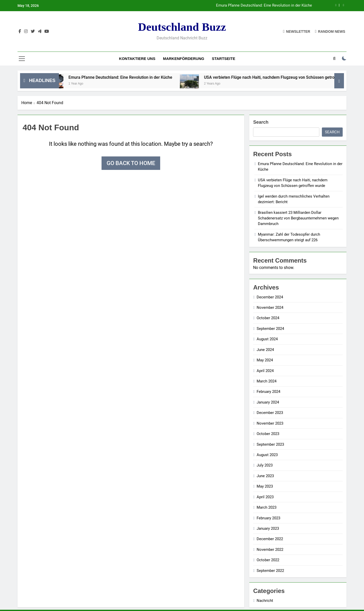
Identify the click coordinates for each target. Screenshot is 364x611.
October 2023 (268, 434)
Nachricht (265, 601)
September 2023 (270, 444)
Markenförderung (184, 59)
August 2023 (267, 455)
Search (261, 122)
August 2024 (267, 339)
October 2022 (268, 560)
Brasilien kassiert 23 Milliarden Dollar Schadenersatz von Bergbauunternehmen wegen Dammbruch (298, 218)
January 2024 (268, 402)
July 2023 (265, 465)
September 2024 (270, 329)
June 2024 (265, 350)
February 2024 (268, 392)
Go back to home (131, 163)
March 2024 (267, 381)
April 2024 (265, 371)
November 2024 (270, 308)
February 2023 (268, 518)
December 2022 (270, 539)
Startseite (223, 59)
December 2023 (270, 413)
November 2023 (270, 423)
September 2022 (270, 571)
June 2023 (265, 476)
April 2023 (265, 497)
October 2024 (268, 318)
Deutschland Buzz (182, 27)
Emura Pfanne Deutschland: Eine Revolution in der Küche (264, 6)
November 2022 (270, 550)
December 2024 (270, 297)
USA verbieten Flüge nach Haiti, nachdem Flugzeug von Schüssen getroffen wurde (286, 77)
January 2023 (268, 528)
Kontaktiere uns (137, 59)
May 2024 (265, 360)
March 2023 (267, 507)
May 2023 (265, 486)
